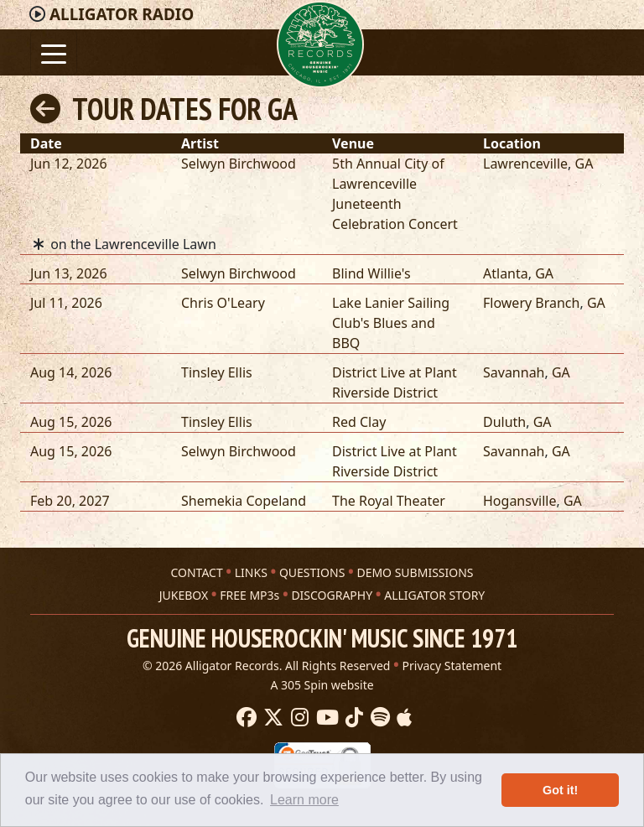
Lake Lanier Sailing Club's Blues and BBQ (391, 323)
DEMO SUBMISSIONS (415, 572)
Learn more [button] (304, 800)
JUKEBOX (184, 595)
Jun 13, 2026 (69, 273)
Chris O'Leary (223, 303)
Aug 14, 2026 (71, 372)
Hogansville (519, 501)
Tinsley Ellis (217, 372)
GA (584, 164)
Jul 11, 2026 (66, 303)
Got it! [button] (560, 790)
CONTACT (196, 572)
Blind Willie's (371, 273)
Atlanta (506, 273)
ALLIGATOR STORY (434, 595)
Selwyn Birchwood (239, 164)
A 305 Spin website (322, 685)
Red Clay (359, 422)
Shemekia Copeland (244, 501)
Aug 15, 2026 (71, 422)
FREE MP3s (249, 595)
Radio (122, 14)
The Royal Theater (389, 501)
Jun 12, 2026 (69, 164)
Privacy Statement (452, 666)
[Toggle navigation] (54, 52)
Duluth (504, 422)
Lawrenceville (525, 164)
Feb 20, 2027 (70, 501)
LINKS (251, 572)
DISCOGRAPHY (332, 595)
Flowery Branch (531, 303)
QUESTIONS (312, 572)
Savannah (514, 372)
